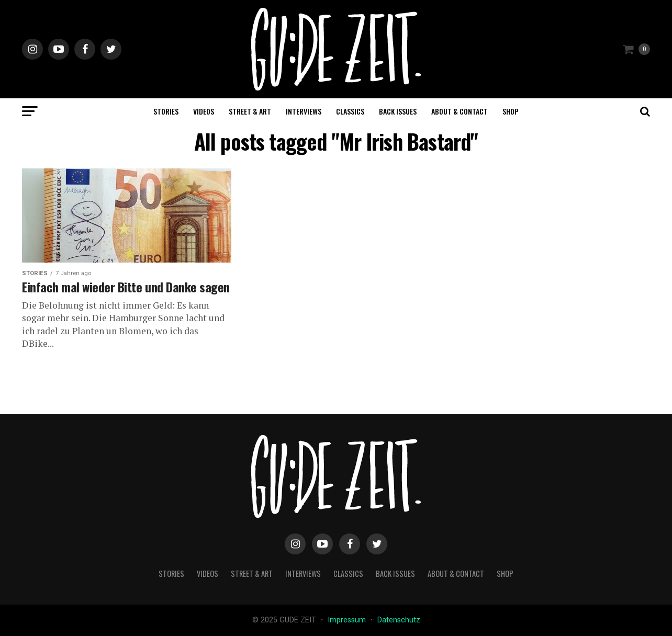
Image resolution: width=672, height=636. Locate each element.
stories (166, 111)
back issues (398, 111)
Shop (511, 111)
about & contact (460, 111)
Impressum (348, 620)
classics (350, 111)
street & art (250, 111)
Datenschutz (399, 620)
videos (204, 111)
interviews (304, 111)
